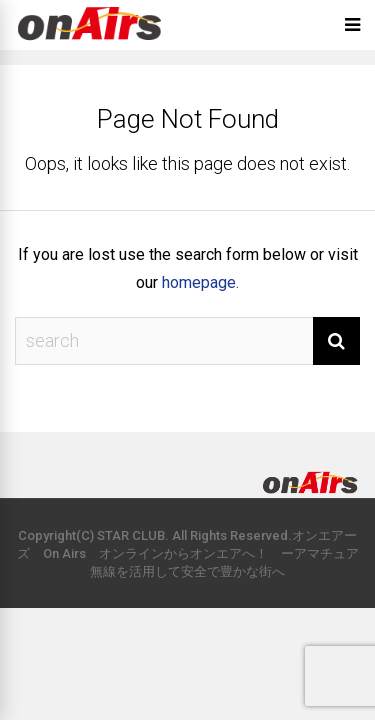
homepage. (200, 282)
